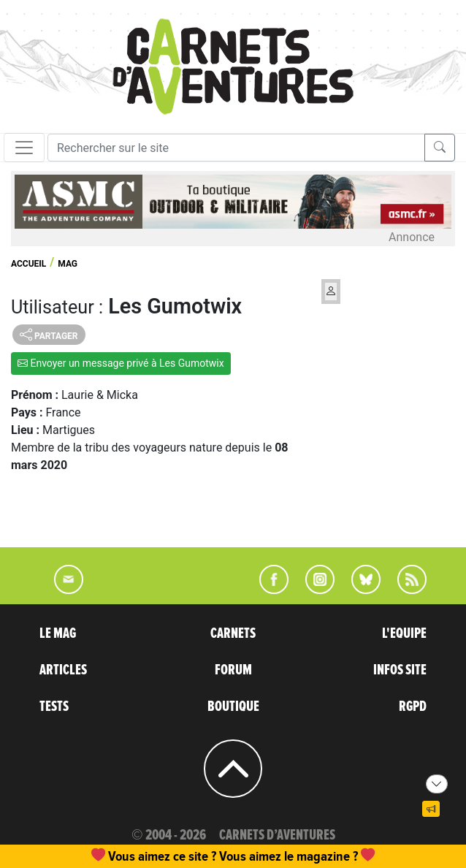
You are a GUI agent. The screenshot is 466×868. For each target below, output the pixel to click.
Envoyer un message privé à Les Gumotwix (121, 363)
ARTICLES (63, 670)
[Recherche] (236, 148)
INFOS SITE (400, 670)
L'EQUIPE (404, 633)
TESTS (54, 707)
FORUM (233, 670)
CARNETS (233, 633)
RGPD (413, 707)
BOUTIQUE (233, 707)
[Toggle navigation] (24, 148)
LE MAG (58, 633)
